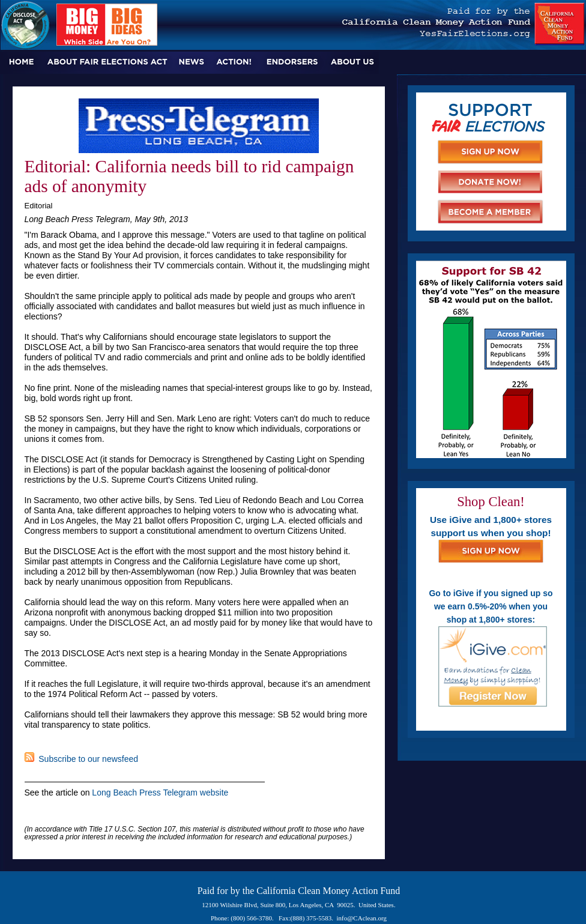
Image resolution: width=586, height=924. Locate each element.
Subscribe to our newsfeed (82, 759)
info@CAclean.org (362, 918)
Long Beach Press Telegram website (160, 793)
